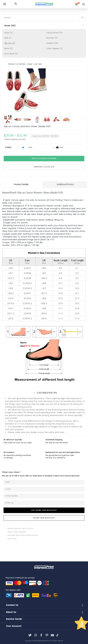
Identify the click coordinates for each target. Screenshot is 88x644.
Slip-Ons (38, 64)
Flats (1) (8, 38)
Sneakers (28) (52, 43)
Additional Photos (65, 184)
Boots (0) (9, 49)
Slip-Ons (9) (10, 43)
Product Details (21, 184)
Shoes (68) (10, 26)
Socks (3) (9, 33)
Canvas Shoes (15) (54, 33)
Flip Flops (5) (52, 38)
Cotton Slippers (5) (54, 49)
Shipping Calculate (44, 167)
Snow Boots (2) (11, 54)
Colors (8, 147)
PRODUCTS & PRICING (17, 64)
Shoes (30, 64)
